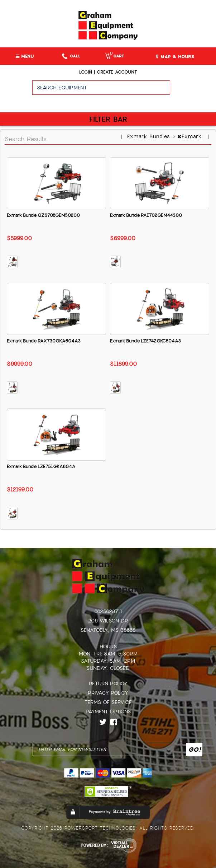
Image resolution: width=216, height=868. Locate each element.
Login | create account (108, 72)
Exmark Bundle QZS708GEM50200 (43, 215)
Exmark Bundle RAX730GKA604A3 (44, 341)
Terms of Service (108, 702)
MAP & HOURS (175, 57)
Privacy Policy (108, 693)
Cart (115, 56)
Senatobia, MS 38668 (108, 630)
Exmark (191, 136)
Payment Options (108, 711)
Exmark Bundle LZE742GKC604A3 (145, 341)
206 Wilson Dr (108, 621)
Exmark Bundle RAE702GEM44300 (146, 215)
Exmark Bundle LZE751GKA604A (41, 467)
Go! (193, 91)
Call (71, 56)
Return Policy (108, 683)
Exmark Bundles (150, 136)
